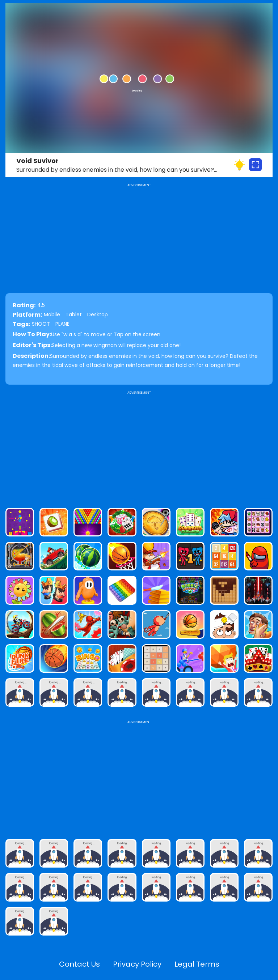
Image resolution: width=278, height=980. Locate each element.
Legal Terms (197, 964)
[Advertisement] (139, 446)
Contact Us (79, 964)
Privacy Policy (137, 964)
